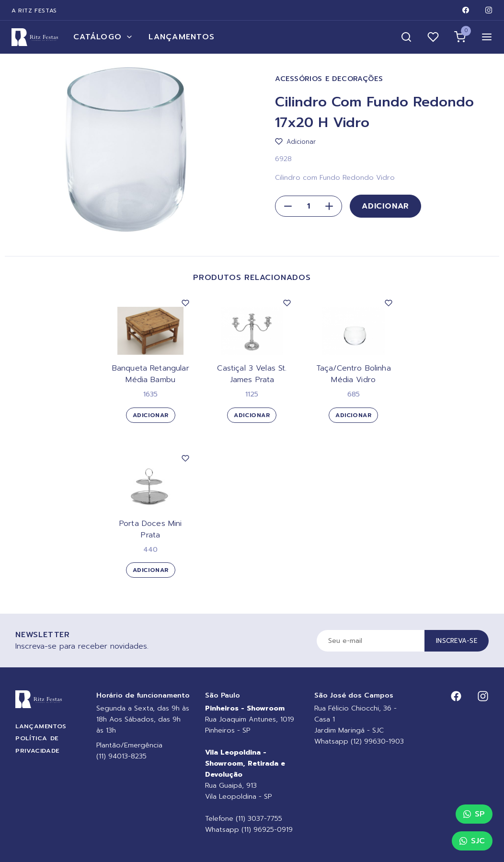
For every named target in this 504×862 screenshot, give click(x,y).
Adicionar (385, 206)
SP (474, 814)
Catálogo (103, 37)
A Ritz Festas (34, 11)
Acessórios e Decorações (329, 79)
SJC (472, 841)
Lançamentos (182, 37)
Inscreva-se (457, 641)
